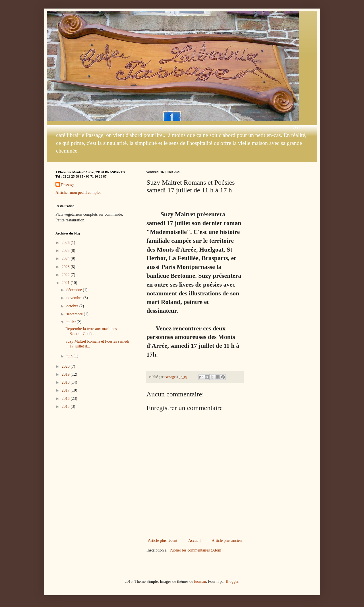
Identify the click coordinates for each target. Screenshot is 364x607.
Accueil (195, 541)
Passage (68, 185)
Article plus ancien (227, 541)
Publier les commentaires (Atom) (196, 550)
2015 (66, 407)
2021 (66, 283)
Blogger (232, 582)
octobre (73, 306)
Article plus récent (163, 541)
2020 (66, 366)
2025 (66, 251)
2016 (66, 399)
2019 (66, 374)
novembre (75, 298)
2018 (66, 382)
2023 (66, 267)
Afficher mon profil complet (78, 193)
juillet (71, 322)
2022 (66, 275)
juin (70, 356)
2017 (66, 390)
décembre (75, 290)
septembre (75, 314)
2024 (66, 259)
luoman (200, 582)
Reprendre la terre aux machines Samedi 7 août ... (91, 331)
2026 (66, 243)
